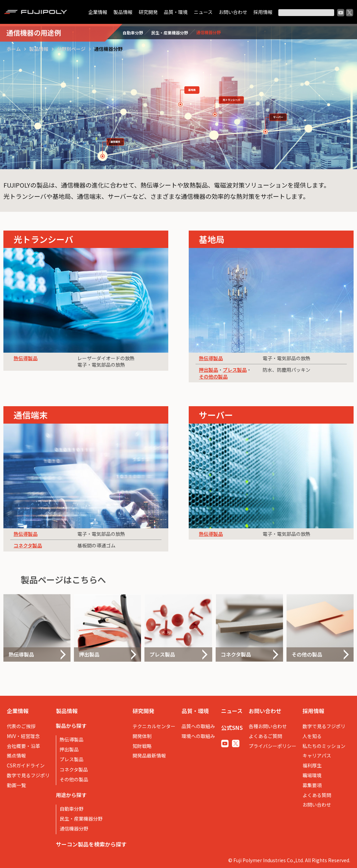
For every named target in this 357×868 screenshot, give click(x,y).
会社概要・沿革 (24, 746)
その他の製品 (213, 377)
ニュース (203, 12)
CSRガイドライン (26, 765)
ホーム (14, 49)
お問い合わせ (233, 12)
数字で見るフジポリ (28, 775)
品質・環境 (176, 12)
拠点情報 (16, 755)
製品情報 (123, 12)
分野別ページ (71, 49)
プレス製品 (235, 370)
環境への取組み (198, 736)
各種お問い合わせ (268, 726)
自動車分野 (72, 809)
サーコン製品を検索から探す (91, 844)
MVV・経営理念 (23, 736)
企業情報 (98, 12)
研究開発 (148, 12)
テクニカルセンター (154, 726)
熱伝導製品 (26, 358)
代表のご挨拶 (21, 726)
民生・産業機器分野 (81, 819)
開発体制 (142, 736)
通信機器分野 (74, 828)
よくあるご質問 (265, 736)
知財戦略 (142, 746)
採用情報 (263, 12)
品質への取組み (198, 726)
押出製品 (208, 370)
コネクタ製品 (28, 545)
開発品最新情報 (149, 755)
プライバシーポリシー (273, 746)
